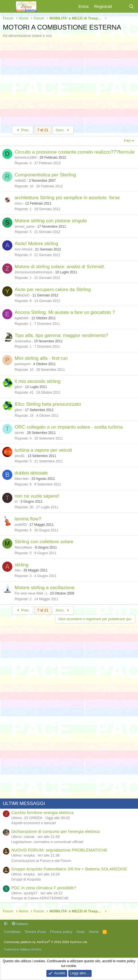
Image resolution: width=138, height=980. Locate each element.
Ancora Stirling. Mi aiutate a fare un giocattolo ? (65, 312)
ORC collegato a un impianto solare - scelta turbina (69, 427)
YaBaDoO (22, 295)
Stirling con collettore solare (44, 542)
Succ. (63, 130)
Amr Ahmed (23, 249)
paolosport (22, 364)
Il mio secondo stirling (38, 381)
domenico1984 (26, 158)
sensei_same (25, 227)
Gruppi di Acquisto (26, 879)
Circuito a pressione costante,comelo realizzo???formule (75, 152)
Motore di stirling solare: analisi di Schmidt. (60, 267)
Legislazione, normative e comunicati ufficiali (47, 842)
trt (16, 502)
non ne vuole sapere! (37, 496)
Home (94, 932)
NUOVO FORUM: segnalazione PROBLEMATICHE (59, 850)
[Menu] (8, 6)
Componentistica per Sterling (45, 175)
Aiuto (81, 932)
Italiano (20, 924)
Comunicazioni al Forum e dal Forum (41, 861)
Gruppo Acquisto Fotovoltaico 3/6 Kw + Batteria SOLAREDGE (69, 869)
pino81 (20, 456)
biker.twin (22, 479)
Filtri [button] (127, 141)
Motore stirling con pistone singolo (51, 221)
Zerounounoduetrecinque (33, 272)
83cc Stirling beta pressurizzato (48, 404)
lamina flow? (28, 519)
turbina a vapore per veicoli (43, 450)
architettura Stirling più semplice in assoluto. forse (67, 198)
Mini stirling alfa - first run (41, 358)
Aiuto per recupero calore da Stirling (53, 290)
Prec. (23, 130)
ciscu (18, 203)
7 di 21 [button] (43, 130)
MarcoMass (23, 547)
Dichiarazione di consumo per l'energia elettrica (56, 831)
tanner (19, 433)
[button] (6, 924)
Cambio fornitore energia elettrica (42, 812)
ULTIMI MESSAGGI (24, 803)
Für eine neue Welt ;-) (31, 593)
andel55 (21, 525)
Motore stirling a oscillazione (45, 588)
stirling (22, 565)
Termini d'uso (35, 932)
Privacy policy (61, 932)
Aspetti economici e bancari (34, 823)
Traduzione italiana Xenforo (23, 949)
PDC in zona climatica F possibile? (44, 888)
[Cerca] (131, 6)
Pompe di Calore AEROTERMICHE (40, 898)
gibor (18, 387)
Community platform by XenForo (46, 942)
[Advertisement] (69, 81)
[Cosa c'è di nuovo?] (120, 6)
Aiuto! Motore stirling (36, 244)
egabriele (22, 318)
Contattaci (12, 932)
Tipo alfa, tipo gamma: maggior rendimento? (61, 335)
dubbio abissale (31, 473)
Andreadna (23, 341)
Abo (18, 570)
